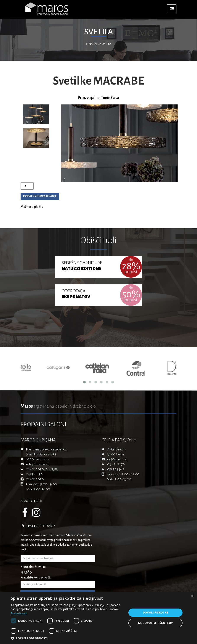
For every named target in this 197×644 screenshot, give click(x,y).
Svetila (98, 32)
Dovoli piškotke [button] (156, 613)
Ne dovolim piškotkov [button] (156, 623)
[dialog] (98, 618)
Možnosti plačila (32, 207)
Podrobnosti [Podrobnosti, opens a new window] (19, 613)
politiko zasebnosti (66, 540)
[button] (67, 638)
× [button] (192, 596)
